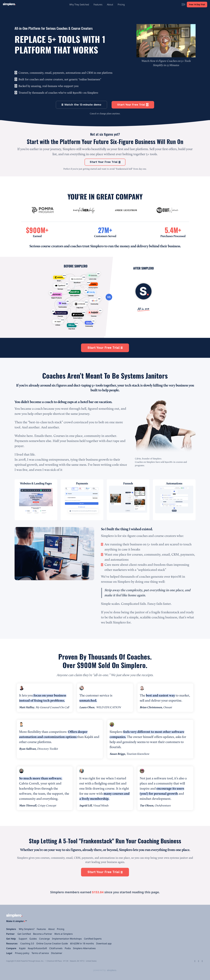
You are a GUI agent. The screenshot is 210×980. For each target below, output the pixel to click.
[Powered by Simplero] (105, 970)
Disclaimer (57, 953)
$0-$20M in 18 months (82, 943)
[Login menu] (183, 5)
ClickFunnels (56, 948)
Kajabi (22, 948)
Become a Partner (43, 934)
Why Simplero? (27, 929)
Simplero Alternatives (84, 948)
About (51, 929)
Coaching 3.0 (27, 943)
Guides (33, 939)
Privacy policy (22, 953)
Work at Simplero (64, 934)
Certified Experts (93, 939)
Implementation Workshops (67, 939)
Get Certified (24, 934)
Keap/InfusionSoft (37, 948)
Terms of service (40, 953)
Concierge (44, 939)
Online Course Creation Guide (52, 943)
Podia (68, 948)
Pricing (61, 929)
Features (41, 929)
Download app (104, 943)
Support (23, 939)
